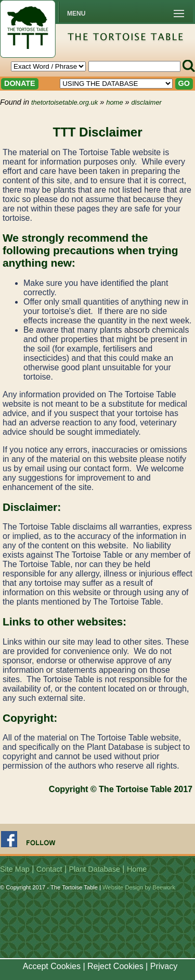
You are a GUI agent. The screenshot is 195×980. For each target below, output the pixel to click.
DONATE (20, 83)
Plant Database (95, 869)
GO (184, 83)
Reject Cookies (115, 966)
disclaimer (147, 102)
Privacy (164, 966)
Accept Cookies (52, 966)
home (114, 102)
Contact (49, 869)
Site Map (15, 869)
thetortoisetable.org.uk (64, 102)
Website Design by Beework (139, 887)
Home (137, 869)
